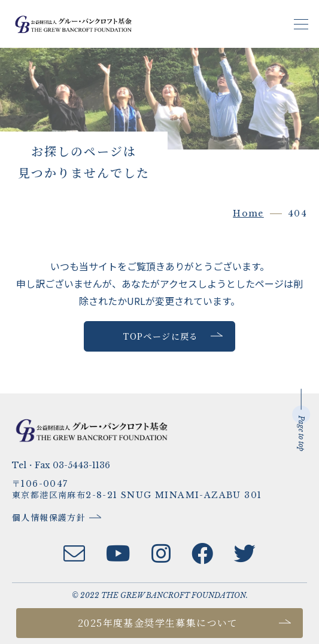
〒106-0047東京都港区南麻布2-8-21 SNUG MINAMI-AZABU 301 (137, 489)
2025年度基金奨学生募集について (158, 623)
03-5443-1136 (81, 465)
